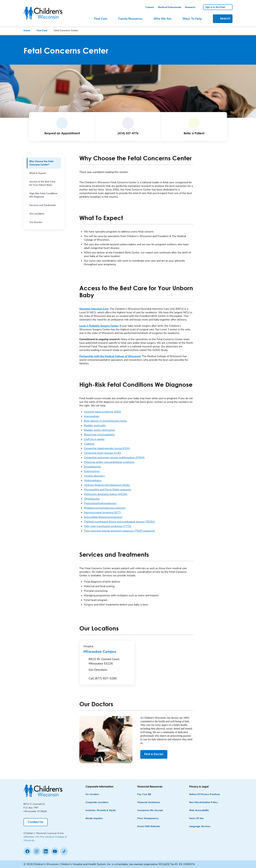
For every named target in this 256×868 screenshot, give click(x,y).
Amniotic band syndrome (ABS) (102, 412)
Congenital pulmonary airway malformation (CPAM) (114, 458)
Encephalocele (92, 467)
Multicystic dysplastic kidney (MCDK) (106, 494)
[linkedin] (46, 851)
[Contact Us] (36, 822)
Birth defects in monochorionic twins (105, 421)
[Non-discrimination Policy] (204, 802)
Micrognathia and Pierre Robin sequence (108, 490)
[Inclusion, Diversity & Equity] (101, 810)
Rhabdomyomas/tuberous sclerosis (105, 508)
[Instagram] (37, 851)
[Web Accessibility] (199, 810)
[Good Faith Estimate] (149, 827)
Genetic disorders (94, 476)
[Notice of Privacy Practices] (205, 794)
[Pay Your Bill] (144, 794)
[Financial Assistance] (149, 802)
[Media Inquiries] (94, 819)
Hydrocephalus (93, 480)
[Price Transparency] (148, 819)
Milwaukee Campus (107, 652)
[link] (150, 7)
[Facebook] (27, 851)
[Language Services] (200, 827)
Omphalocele (92, 499)
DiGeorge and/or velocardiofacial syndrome (109, 462)
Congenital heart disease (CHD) (103, 453)
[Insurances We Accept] (150, 810)
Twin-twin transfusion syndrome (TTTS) (108, 526)
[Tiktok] (64, 851)
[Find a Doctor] (154, 754)
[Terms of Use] (196, 819)
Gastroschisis (92, 471)
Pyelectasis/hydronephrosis (100, 503)
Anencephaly (92, 416)
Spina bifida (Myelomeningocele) (103, 517)
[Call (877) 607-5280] (103, 678)
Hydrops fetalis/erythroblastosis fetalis (107, 485)
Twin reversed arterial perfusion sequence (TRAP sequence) (119, 531)
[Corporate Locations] (97, 802)
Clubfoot (89, 444)
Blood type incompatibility (99, 435)
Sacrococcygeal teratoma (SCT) (102, 513)
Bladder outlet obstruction (100, 430)
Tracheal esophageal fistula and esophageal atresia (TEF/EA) (120, 522)
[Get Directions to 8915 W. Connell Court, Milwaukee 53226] (110, 665)
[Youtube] (55, 851)
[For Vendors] (92, 794)
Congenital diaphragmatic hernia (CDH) (107, 448)
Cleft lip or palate (94, 439)
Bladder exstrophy (95, 425)
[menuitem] (44, 163)
